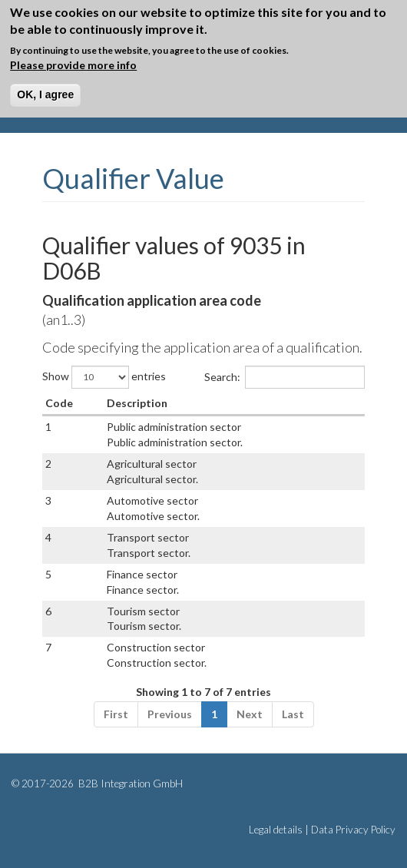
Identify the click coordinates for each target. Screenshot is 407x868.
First (116, 714)
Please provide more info (73, 65)
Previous (170, 714)
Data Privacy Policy (353, 830)
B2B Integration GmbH (129, 784)
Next (250, 714)
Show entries (104, 377)
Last (293, 714)
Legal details (276, 830)
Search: (285, 377)
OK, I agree (45, 94)
